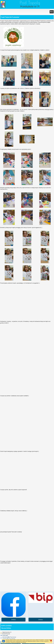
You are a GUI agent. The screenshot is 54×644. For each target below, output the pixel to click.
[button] (51, 642)
